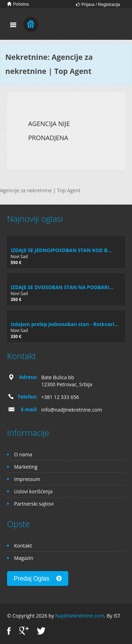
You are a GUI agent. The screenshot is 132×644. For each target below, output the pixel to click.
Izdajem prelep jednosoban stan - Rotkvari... (64, 324)
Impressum (27, 479)
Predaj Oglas (38, 579)
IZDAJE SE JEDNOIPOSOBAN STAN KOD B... (61, 250)
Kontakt (23, 546)
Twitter (41, 631)
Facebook (9, 631)
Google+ (24, 631)
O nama (23, 454)
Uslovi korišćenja (33, 491)
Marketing (26, 467)
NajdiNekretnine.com (80, 616)
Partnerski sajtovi (34, 504)
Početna (18, 4)
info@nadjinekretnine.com (72, 410)
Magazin (24, 558)
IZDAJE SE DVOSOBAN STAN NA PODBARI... (62, 287)
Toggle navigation (13, 25)
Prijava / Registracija (98, 5)
